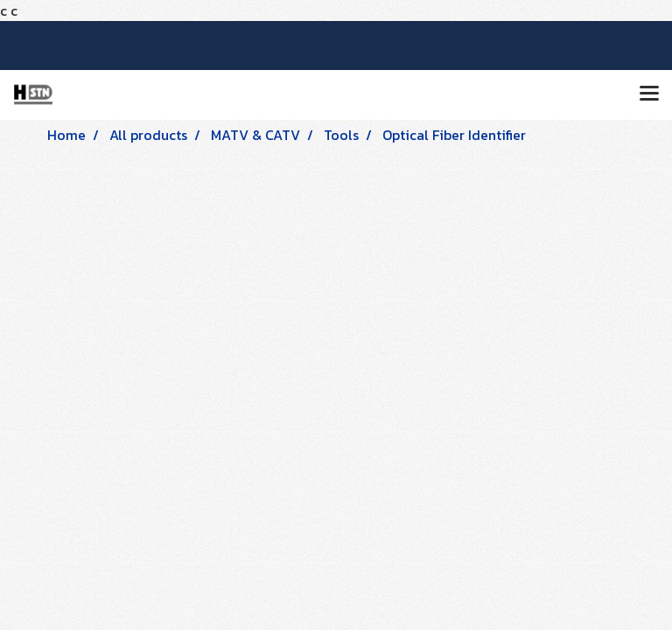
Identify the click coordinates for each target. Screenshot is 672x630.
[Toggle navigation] (649, 94)
